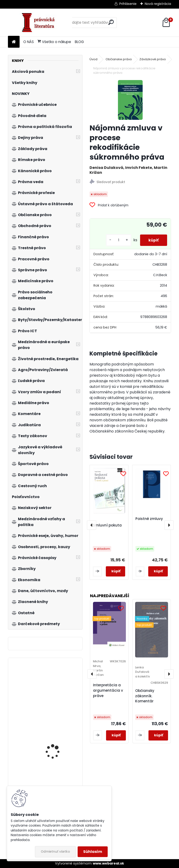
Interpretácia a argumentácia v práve (108, 690)
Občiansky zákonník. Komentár (145, 696)
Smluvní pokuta (107, 525)
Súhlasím (93, 852)
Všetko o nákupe (54, 42)
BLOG (79, 42)
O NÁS (29, 42)
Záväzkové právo (153, 59)
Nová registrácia (158, 4)
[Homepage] (14, 42)
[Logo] (40, 23)
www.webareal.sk (108, 863)
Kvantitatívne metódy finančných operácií (57, 695)
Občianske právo (119, 59)
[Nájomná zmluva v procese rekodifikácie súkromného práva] (130, 100)
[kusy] (117, 240)
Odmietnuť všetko (55, 852)
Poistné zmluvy (149, 519)
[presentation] (92, 525)
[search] (111, 22)
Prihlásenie (128, 4)
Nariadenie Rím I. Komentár (52, 732)
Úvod (93, 59)
